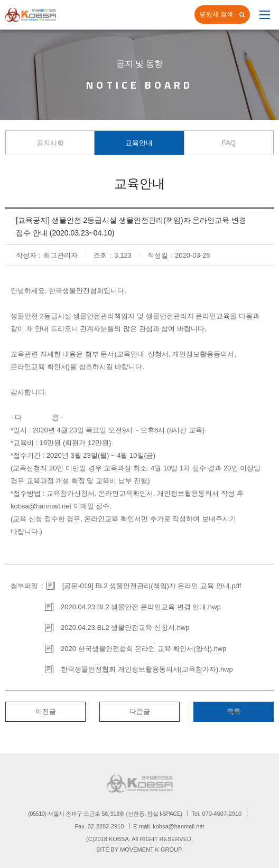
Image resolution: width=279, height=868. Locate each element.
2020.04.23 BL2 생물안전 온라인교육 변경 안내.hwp (141, 607)
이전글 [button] (46, 711)
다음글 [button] (140, 711)
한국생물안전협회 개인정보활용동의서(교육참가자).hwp (147, 669)
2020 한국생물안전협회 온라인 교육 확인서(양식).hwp (144, 649)
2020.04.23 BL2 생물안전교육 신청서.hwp (125, 628)
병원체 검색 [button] (216, 14)
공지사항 (50, 143)
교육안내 (139, 143)
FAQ (229, 143)
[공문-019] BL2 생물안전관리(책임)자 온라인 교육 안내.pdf (152, 586)
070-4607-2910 (222, 814)
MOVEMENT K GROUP (151, 850)
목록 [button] (234, 711)
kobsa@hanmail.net (41, 506)
